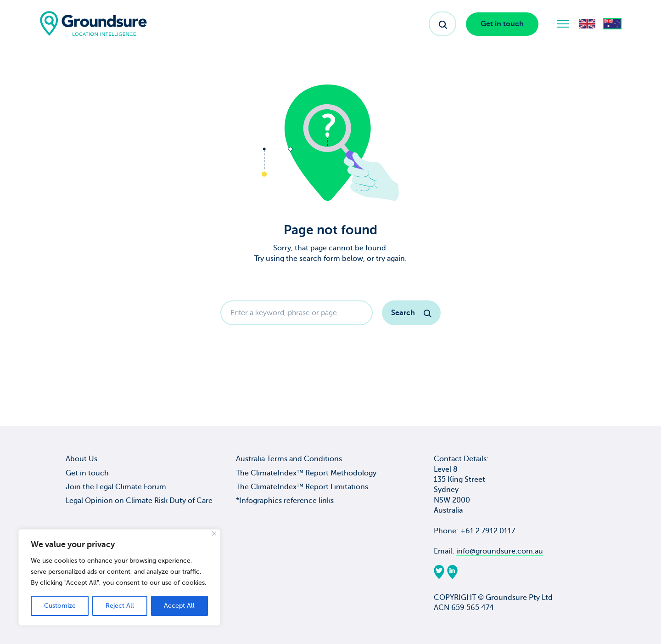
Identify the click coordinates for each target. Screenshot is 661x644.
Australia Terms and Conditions (289, 459)
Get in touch (502, 24)
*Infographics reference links (285, 501)
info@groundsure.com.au (500, 551)
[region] (119, 577)
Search (411, 313)
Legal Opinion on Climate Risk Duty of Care (139, 501)
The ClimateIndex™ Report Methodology (306, 473)
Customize (60, 606)
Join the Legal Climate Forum (116, 487)
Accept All (179, 606)
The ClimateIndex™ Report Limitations (302, 487)
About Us (81, 459)
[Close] (214, 534)
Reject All (120, 606)
